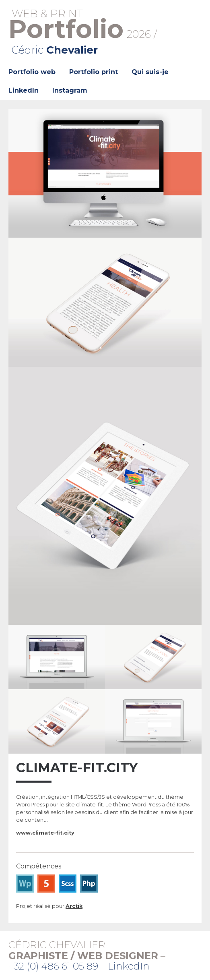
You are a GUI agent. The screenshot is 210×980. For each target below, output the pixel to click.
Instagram (70, 90)
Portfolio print (94, 72)
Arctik (74, 906)
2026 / (105, 32)
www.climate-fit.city (45, 833)
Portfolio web (32, 72)
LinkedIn (24, 90)
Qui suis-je (150, 72)
